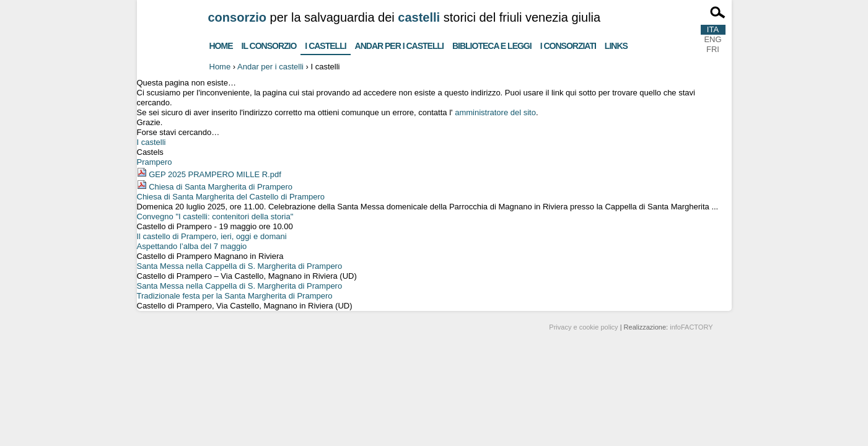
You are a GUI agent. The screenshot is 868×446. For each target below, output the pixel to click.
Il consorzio (269, 44)
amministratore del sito (495, 112)
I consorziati (568, 44)
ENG (712, 39)
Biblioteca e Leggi (492, 44)
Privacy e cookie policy (583, 327)
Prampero (155, 162)
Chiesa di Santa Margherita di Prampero (221, 187)
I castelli (325, 43)
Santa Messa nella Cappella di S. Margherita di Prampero (240, 266)
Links (616, 44)
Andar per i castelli (399, 44)
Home (221, 44)
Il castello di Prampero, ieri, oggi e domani (212, 236)
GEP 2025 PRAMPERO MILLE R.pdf (215, 174)
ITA (713, 29)
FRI (713, 49)
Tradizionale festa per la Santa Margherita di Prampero (235, 296)
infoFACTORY (691, 327)
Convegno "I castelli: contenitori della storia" (215, 216)
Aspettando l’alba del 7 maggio (192, 246)
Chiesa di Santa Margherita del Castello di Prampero (231, 197)
